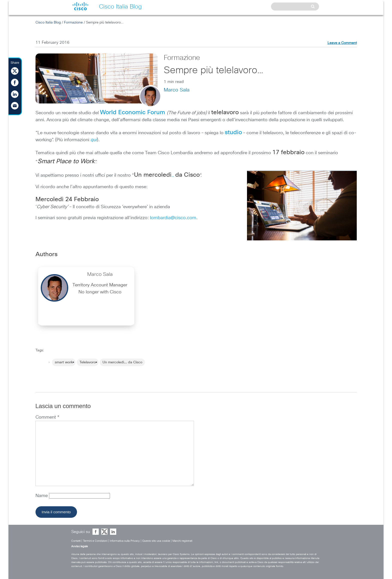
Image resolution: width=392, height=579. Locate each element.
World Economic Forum (132, 112)
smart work (64, 362)
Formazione (73, 22)
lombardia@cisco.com (173, 218)
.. (167, 175)
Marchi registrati (182, 541)
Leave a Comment (342, 43)
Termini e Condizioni (95, 541)
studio (233, 132)
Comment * (47, 417)
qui (94, 140)
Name (42, 496)
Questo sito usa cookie (156, 541)
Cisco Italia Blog (48, 22)
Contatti (76, 541)
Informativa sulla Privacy (125, 541)
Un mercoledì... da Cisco (122, 362)
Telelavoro (88, 362)
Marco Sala (177, 90)
